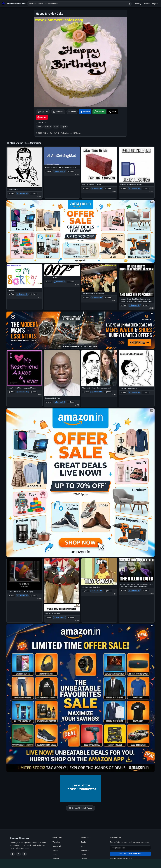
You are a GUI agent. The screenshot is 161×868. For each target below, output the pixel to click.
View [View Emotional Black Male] (49, 402)
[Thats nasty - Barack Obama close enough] (99, 368)
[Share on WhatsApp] (99, 112)
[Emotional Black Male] (62, 373)
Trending (138, 4)
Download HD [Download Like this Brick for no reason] (97, 189)
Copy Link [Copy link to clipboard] (43, 112)
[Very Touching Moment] (62, 585)
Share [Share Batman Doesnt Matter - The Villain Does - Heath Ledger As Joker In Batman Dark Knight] (145, 590)
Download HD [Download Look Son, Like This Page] (134, 392)
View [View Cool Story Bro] (11, 194)
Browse (147, 4)
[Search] (129, 4)
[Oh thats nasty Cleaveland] (99, 572)
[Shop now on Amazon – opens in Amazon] (80, 483)
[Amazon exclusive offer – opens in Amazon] (80, 698)
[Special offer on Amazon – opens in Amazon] (80, 231)
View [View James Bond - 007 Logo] (49, 282)
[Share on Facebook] (85, 112)
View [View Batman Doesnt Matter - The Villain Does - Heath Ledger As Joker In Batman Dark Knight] (123, 590)
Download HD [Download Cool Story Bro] (22, 194)
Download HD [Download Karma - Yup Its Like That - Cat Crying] (22, 596)
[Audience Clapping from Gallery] (99, 278)
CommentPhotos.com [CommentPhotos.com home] (20, 838)
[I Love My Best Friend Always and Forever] (24, 368)
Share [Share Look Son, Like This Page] (145, 392)
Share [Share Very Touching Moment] (71, 617)
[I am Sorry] (24, 276)
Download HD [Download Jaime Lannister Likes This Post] (134, 189)
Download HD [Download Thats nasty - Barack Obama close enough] (97, 392)
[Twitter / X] (18, 854)
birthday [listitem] (48, 127)
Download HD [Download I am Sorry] (22, 294)
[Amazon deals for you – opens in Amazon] (80, 330)
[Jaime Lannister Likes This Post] (137, 165)
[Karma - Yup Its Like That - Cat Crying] (24, 574)
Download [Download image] (58, 112)
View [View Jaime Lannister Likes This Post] (123, 189)
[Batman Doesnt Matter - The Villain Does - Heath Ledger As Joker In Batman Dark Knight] (137, 570)
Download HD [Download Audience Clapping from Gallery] (97, 298)
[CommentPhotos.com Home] (14, 4)
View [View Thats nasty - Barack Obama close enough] (86, 392)
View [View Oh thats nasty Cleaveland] (86, 591)
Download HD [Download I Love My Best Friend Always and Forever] (22, 392)
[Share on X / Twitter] (112, 112)
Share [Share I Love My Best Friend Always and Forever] (33, 392)
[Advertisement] (80, 863)
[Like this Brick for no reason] (99, 165)
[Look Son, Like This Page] (137, 368)
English (155, 4)
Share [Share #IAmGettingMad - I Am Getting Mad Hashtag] (71, 171)
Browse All (57, 846)
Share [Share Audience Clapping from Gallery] (108, 298)
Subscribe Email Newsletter (130, 854)
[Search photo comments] (77, 4)
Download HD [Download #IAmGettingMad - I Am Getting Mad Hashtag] (59, 171)
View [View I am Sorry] (11, 294)
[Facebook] (13, 854)
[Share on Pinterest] (42, 117)
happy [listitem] (39, 127)
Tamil (83, 854)
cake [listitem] (56, 127)
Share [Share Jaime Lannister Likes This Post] (145, 189)
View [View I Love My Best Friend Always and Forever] (11, 392)
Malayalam (86, 850)
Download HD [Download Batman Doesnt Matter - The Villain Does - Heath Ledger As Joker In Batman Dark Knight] (134, 590)
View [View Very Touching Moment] (49, 617)
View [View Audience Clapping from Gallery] (86, 298)
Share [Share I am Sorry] (33, 294)
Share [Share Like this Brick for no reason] (108, 189)
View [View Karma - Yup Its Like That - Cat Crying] (11, 596)
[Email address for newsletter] (130, 848)
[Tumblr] (24, 854)
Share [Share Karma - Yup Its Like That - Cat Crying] (33, 596)
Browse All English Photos (80, 808)
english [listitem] (64, 127)
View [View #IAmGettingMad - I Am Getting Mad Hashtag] (49, 171)
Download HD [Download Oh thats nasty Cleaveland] (97, 591)
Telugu (84, 859)
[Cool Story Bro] (24, 167)
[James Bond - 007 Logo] (62, 270)
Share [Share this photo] (72, 112)
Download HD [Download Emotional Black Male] (59, 402)
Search (55, 850)
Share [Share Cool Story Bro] (33, 194)
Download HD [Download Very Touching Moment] (59, 617)
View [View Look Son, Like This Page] (123, 392)
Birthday (56, 859)
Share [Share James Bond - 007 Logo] (71, 282)
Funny (55, 854)
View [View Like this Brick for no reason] (86, 189)
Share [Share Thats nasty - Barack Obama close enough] (108, 392)
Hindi (83, 846)
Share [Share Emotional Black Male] (71, 402)
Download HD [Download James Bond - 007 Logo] (59, 282)
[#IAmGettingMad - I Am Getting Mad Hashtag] (62, 156)
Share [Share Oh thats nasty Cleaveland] (108, 591)
